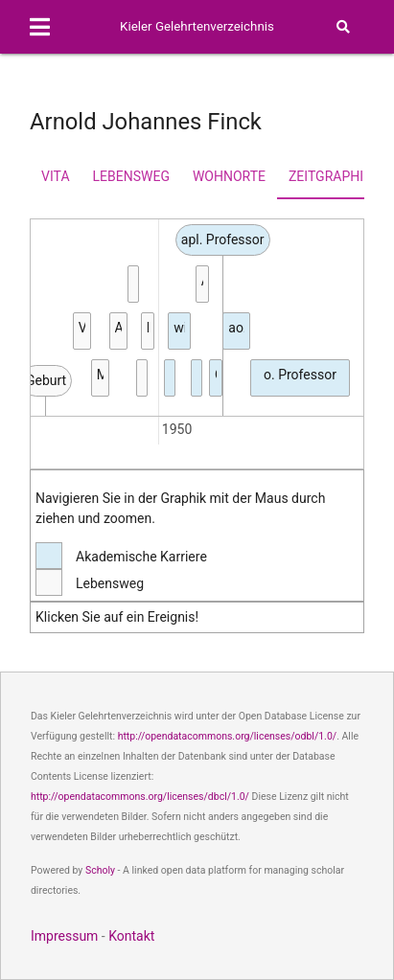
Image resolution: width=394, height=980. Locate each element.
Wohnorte (229, 176)
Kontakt (131, 936)
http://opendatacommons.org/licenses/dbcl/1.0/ (140, 797)
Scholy (100, 870)
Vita (55, 176)
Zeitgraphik (330, 176)
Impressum (64, 936)
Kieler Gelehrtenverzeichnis (197, 26)
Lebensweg (131, 176)
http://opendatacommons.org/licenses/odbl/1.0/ (228, 736)
